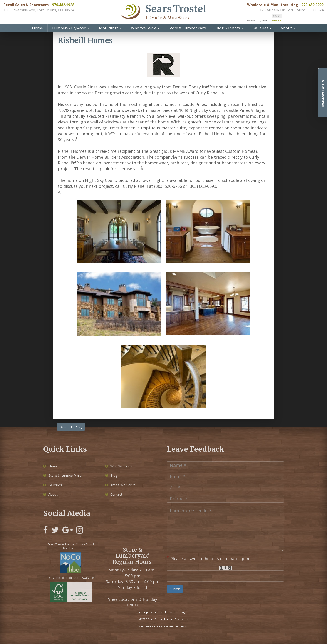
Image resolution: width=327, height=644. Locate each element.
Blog (111, 475)
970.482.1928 (63, 5)
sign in (185, 612)
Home (37, 28)
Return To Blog (71, 427)
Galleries (262, 28)
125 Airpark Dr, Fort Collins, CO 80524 (292, 10)
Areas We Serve (120, 485)
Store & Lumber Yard (187, 28)
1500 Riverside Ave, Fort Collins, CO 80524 (39, 10)
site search (253, 21)
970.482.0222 (312, 5)
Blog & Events (229, 28)
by (264, 21)
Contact (114, 494)
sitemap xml (158, 612)
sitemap (143, 612)
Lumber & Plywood (71, 28)
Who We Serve (145, 28)
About (288, 28)
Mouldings (110, 28)
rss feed (174, 612)
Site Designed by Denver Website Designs (163, 626)
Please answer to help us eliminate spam (209, 558)
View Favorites (323, 93)
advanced (277, 21)
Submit (175, 589)
